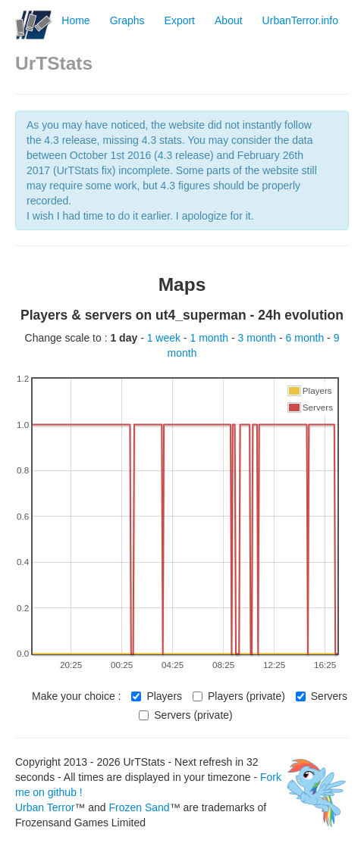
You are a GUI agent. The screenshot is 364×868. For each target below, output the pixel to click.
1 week (165, 338)
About (229, 20)
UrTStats (54, 63)
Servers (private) (185, 715)
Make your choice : (77, 696)
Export (180, 20)
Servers (322, 696)
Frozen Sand (139, 807)
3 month (259, 338)
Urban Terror (45, 807)
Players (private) (239, 696)
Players (157, 696)
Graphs (127, 20)
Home (75, 20)
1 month (211, 338)
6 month (306, 338)
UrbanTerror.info (300, 20)
